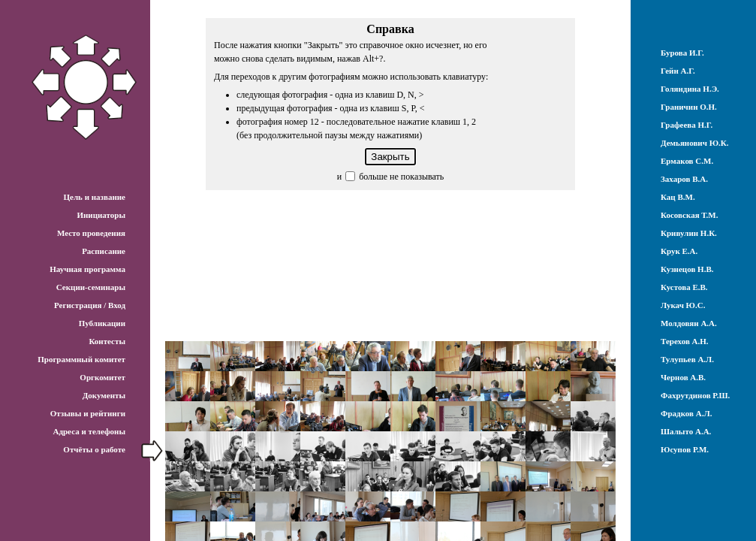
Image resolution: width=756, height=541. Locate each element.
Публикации (102, 323)
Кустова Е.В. (684, 287)
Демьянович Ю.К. (695, 143)
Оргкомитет (102, 377)
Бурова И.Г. (682, 53)
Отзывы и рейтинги (88, 413)
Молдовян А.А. (689, 323)
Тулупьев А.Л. (687, 359)
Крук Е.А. (679, 251)
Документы (104, 395)
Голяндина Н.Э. (690, 89)
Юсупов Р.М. (685, 449)
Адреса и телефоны (89, 431)
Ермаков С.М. (687, 161)
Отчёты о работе (94, 449)
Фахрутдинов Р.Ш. (695, 395)
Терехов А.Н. (685, 341)
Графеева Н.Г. (687, 125)
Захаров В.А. (684, 179)
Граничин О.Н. (689, 107)
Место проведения (91, 233)
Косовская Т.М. (689, 215)
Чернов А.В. (683, 377)
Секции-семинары (91, 287)
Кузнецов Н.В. (687, 269)
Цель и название (94, 197)
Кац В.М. (678, 197)
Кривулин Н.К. (689, 233)
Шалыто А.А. (686, 431)
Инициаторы (101, 215)
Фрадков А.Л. (686, 413)
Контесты (107, 341)
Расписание (104, 251)
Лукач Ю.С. (683, 305)
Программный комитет (81, 359)
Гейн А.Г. (678, 71)
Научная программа (87, 269)
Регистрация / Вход (90, 305)
